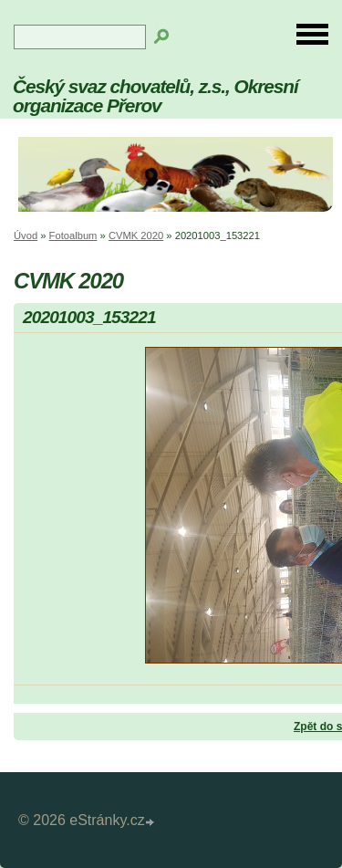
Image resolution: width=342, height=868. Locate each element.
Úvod (26, 235)
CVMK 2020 (136, 235)
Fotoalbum (73, 235)
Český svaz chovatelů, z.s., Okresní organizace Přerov (155, 96)
